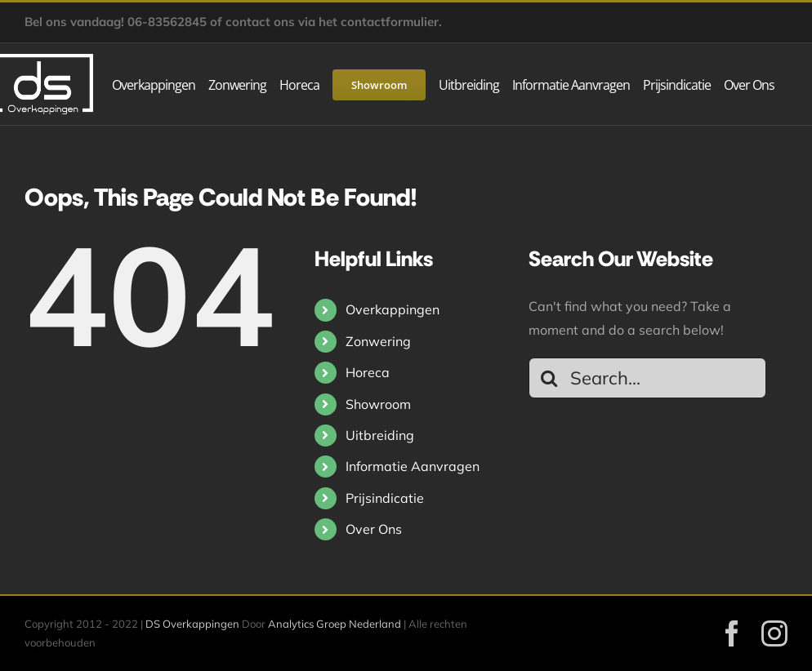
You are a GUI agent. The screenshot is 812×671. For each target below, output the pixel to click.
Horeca (368, 372)
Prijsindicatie (385, 498)
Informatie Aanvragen (413, 466)
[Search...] (647, 378)
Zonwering (378, 341)
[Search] (549, 378)
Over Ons (374, 529)
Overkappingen (393, 309)
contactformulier (390, 22)
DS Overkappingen (192, 624)
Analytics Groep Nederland (335, 624)
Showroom (378, 404)
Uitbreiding (380, 435)
